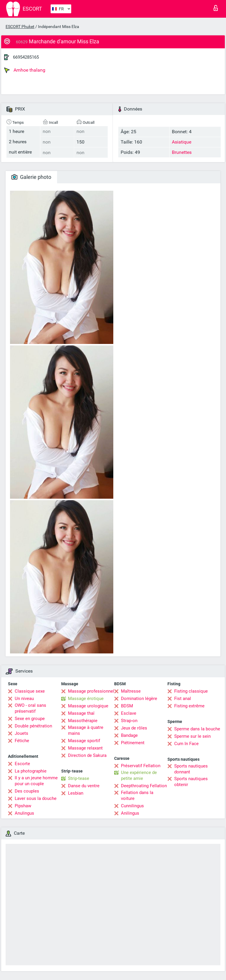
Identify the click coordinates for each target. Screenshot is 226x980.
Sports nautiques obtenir (191, 782)
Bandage (129, 735)
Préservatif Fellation (141, 766)
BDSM (127, 706)
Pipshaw (23, 806)
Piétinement (133, 743)
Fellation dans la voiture (137, 795)
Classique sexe (30, 691)
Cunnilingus (132, 806)
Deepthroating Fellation (144, 786)
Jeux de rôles (134, 728)
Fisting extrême (189, 706)
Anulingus (24, 813)
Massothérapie (83, 721)
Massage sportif (84, 741)
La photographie (31, 771)
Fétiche (22, 741)
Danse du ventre (84, 786)
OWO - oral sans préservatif (30, 708)
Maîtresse (131, 691)
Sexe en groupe (30, 719)
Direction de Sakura (87, 755)
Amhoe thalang (25, 70)
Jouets (21, 733)
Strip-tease (79, 778)
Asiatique (182, 142)
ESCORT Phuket (20, 27)
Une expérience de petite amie (139, 775)
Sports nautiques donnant (191, 769)
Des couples (27, 791)
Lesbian (76, 793)
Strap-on (129, 721)
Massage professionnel (91, 691)
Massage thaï (81, 713)
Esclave (129, 713)
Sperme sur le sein (192, 736)
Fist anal (183, 699)
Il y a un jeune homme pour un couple (36, 781)
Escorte (22, 764)
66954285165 (26, 57)
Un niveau (24, 699)
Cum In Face (186, 744)
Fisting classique (191, 691)
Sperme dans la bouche (197, 729)
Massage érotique (86, 699)
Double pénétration (33, 726)
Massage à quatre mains (86, 730)
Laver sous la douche (36, 798)
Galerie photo (31, 177)
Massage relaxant (85, 748)
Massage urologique (88, 706)
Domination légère (139, 699)
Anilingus (130, 813)
